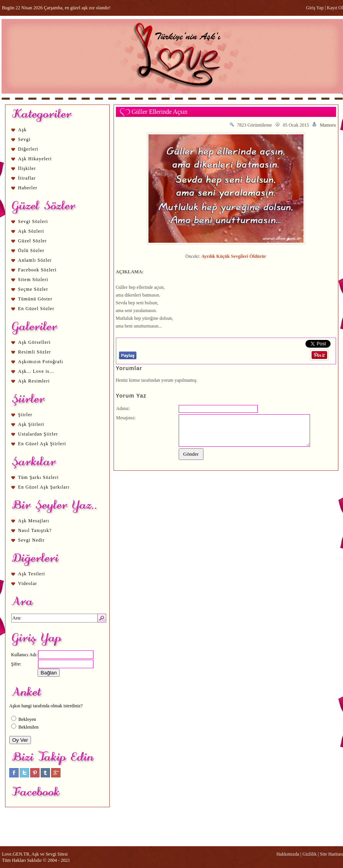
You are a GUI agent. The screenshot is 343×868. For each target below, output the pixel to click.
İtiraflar (27, 178)
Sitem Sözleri (33, 280)
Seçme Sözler (33, 289)
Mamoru (328, 125)
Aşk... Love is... (36, 371)
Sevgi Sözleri (33, 221)
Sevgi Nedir (32, 540)
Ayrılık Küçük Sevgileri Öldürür (234, 256)
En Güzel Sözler (36, 309)
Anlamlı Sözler (35, 260)
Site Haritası (331, 854)
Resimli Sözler (35, 352)
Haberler (28, 188)
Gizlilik (309, 854)
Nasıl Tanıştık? (35, 530)
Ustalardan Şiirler (38, 434)
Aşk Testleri (32, 574)
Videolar (28, 583)
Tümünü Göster (35, 299)
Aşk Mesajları (34, 521)
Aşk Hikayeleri (35, 159)
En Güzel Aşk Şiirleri (42, 444)
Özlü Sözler (31, 250)
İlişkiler (27, 168)
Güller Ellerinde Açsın (160, 112)
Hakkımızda (288, 854)
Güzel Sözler (33, 241)
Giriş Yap (315, 8)
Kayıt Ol (335, 8)
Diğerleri (28, 149)
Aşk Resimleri (34, 381)
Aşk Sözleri (31, 231)
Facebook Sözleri (38, 270)
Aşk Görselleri (34, 342)
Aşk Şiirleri (31, 424)
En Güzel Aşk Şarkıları (44, 487)
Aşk (22, 130)
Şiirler (25, 415)
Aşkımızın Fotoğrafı (41, 362)
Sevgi (24, 139)
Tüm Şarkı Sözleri (39, 477)
